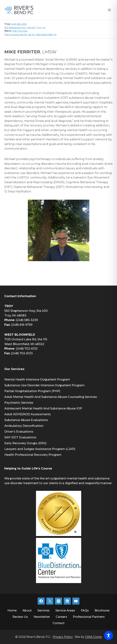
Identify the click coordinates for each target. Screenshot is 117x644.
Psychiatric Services (19, 403)
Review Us (20, 617)
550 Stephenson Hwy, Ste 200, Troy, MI (25, 27)
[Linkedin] (67, 601)
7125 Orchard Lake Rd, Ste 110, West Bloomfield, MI (30, 34)
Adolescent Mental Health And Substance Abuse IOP (43, 408)
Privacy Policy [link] (63, 637)
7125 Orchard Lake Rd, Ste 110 (26, 339)
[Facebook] (41, 601)
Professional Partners (89, 617)
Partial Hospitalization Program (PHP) (32, 391)
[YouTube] (76, 601)
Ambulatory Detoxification (24, 426)
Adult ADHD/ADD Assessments (28, 414)
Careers (61, 617)
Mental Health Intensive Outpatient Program (37, 380)
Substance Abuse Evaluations (26, 420)
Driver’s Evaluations (19, 432)
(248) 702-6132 (20, 31)
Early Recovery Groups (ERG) (25, 443)
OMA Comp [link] (93, 637)
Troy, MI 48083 (15, 315)
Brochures (102, 610)
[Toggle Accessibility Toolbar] (109, 636)
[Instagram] (58, 601)
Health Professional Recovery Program (33, 455)
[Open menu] (109, 10)
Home (12, 610)
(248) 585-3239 (19, 24)
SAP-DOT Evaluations (20, 437)
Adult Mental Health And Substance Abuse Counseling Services (51, 397)
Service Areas (65, 610)
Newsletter (42, 617)
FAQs (85, 610)
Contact (59, 623)
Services (43, 610)
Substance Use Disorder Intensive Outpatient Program (44, 385)
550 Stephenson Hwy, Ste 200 (26, 311)
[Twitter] (50, 601)
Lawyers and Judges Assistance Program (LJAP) (40, 449)
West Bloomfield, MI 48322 (24, 344)
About (27, 610)
